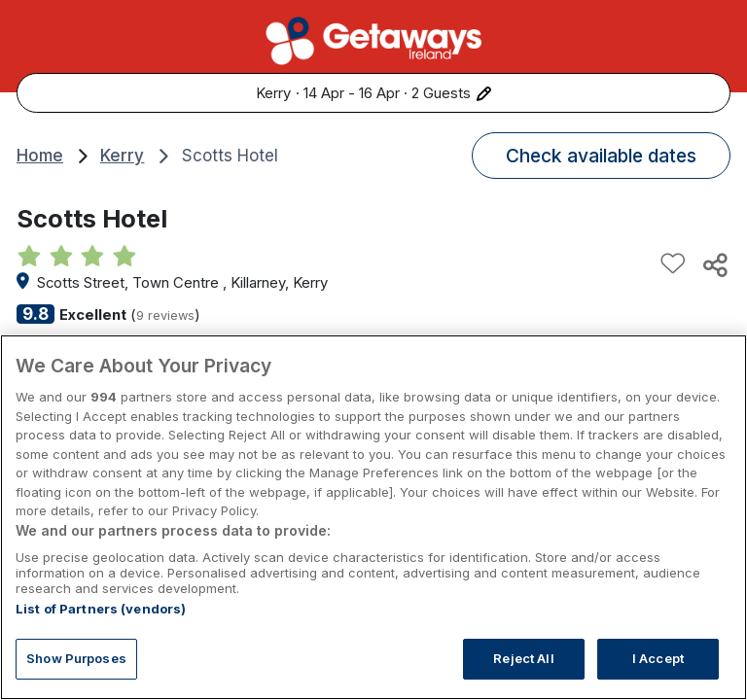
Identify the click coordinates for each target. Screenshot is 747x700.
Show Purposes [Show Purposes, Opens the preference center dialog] (76, 658)
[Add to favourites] (673, 264)
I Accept (658, 658)
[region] (373, 517)
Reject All (523, 658)
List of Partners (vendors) (101, 609)
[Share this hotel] (714, 264)
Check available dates (601, 156)
